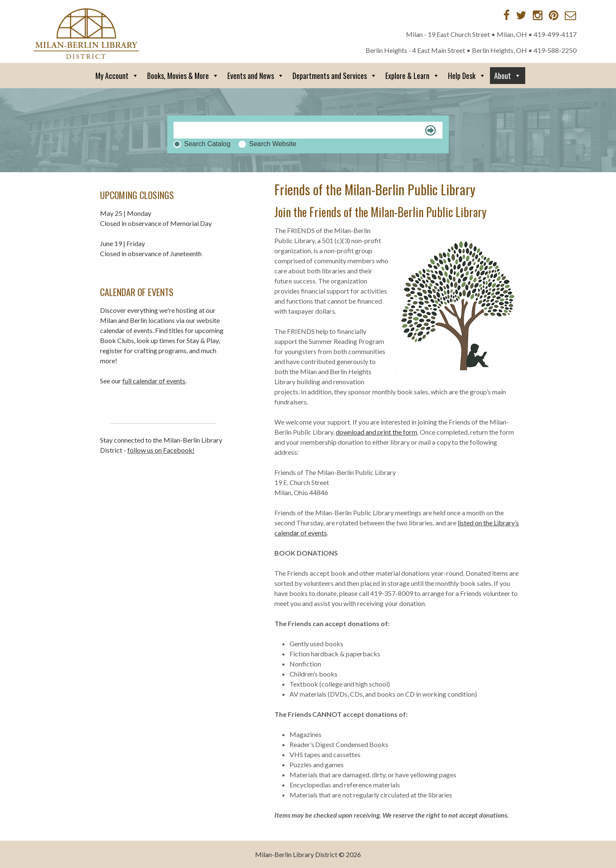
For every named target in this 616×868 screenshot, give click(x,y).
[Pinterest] (554, 15)
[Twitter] (521, 15)
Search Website (273, 144)
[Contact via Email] (570, 15)
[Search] (308, 130)
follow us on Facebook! (161, 450)
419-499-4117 (555, 34)
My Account (117, 76)
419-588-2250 (555, 50)
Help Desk (467, 76)
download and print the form (376, 432)
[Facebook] (507, 15)
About (508, 76)
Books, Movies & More (183, 76)
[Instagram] (538, 15)
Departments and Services (335, 76)
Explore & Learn (412, 76)
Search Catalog (207, 144)
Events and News (256, 76)
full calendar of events (154, 381)
